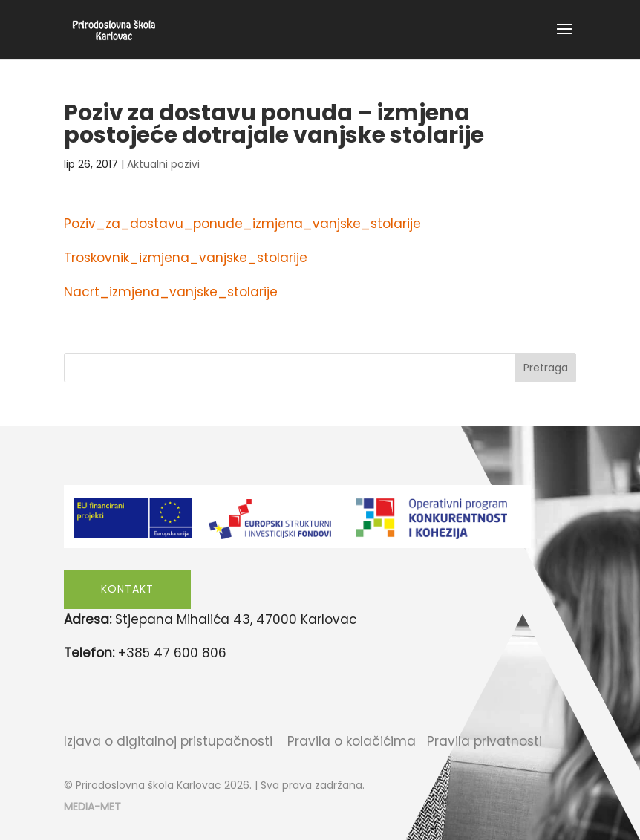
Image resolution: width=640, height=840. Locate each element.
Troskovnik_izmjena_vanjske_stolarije (186, 258)
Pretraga (546, 368)
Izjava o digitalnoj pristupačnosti (168, 741)
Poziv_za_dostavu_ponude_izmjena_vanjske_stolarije (242, 224)
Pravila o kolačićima (352, 741)
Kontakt (127, 589)
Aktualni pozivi (163, 164)
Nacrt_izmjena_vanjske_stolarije (171, 292)
